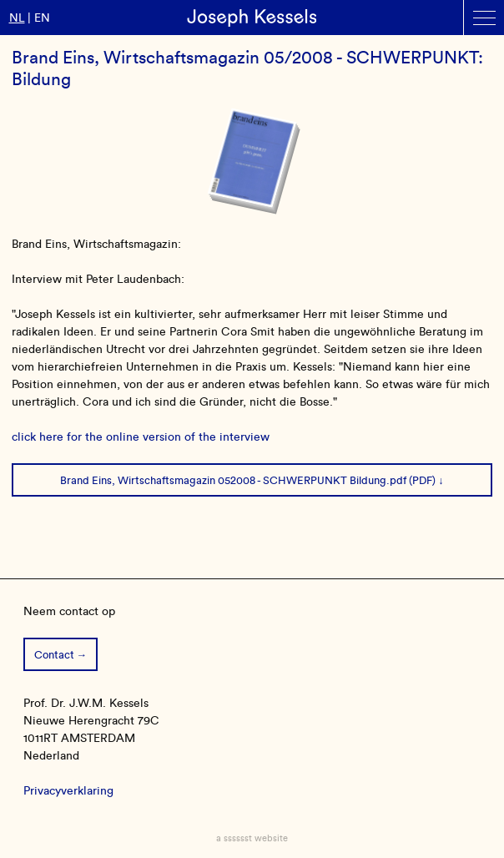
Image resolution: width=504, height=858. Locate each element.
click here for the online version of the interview (141, 437)
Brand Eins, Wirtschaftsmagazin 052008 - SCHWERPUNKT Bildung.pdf (233, 480)
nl (17, 18)
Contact (54, 655)
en (42, 18)
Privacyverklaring (68, 791)
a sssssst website (252, 838)
